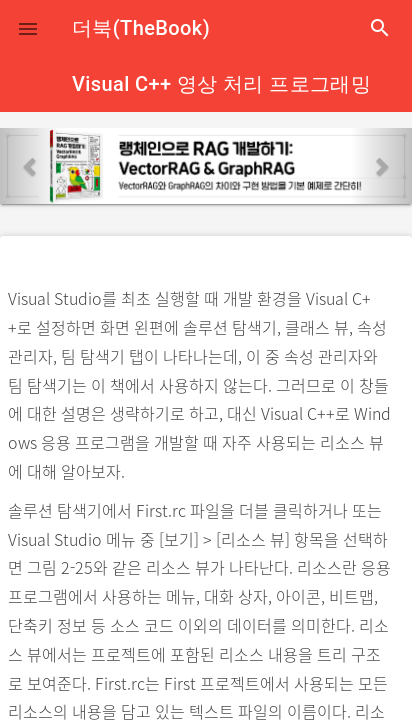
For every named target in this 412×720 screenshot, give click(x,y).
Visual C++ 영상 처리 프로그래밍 (221, 84)
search (380, 28)
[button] (28, 28)
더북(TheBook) (141, 28)
